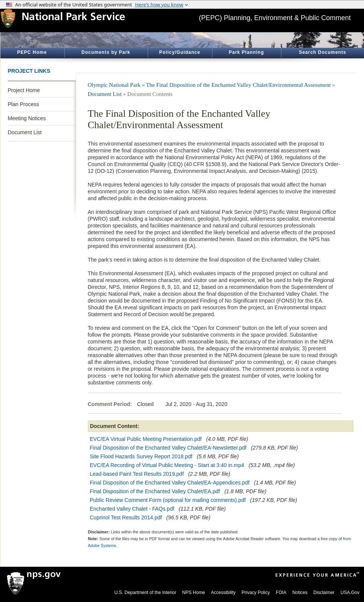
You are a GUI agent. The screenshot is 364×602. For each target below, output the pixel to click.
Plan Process (23, 104)
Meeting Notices (27, 118)
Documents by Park (106, 52)
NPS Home (194, 593)
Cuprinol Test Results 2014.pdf (126, 517)
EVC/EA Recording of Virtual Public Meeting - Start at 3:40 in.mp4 (167, 465)
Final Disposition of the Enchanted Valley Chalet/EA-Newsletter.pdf (168, 448)
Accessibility (223, 593)
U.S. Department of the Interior (145, 593)
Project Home (24, 90)
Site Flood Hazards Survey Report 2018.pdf (141, 456)
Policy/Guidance (180, 52)
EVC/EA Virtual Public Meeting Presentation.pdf (146, 439)
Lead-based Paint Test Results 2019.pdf (137, 474)
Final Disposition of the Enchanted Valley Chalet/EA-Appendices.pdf (170, 483)
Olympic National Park (114, 85)
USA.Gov (350, 593)
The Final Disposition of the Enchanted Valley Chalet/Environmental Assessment (238, 85)
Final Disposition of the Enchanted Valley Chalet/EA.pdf (155, 491)
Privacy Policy (256, 593)
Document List (25, 132)
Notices (300, 593)
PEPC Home (32, 52)
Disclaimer (324, 593)
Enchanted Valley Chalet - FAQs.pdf (132, 509)
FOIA (281, 593)
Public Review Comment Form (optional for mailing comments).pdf (168, 500)
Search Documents (323, 52)
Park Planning (246, 52)
